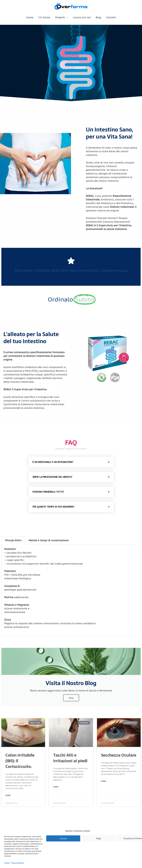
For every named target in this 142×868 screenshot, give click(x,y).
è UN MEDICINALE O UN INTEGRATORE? (53, 462)
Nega (99, 838)
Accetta (63, 838)
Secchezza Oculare (119, 755)
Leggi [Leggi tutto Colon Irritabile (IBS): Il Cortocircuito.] (8, 795)
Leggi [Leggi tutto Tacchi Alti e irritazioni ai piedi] (56, 787)
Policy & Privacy (18, 863)
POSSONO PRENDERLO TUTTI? (48, 492)
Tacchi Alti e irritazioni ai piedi (70, 758)
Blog (98, 17)
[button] (71, 462)
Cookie (7, 863)
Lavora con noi (82, 17)
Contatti (111, 17)
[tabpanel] (71, 590)
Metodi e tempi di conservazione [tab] (49, 540)
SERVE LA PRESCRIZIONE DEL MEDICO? (52, 477)
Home (30, 17)
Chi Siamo (44, 17)
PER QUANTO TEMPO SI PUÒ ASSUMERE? (53, 507)
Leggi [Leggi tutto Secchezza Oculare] (104, 781)
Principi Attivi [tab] (13, 540)
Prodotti (60, 17)
